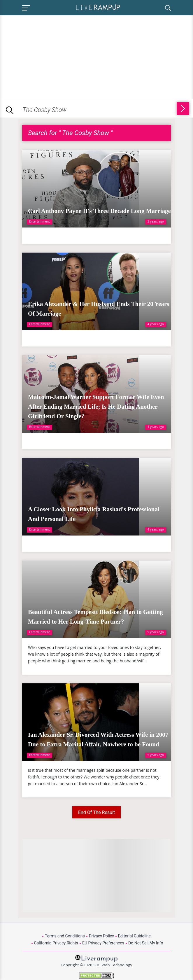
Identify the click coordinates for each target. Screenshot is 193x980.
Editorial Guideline (134, 936)
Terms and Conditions (65, 936)
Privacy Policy (101, 936)
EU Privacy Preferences (103, 943)
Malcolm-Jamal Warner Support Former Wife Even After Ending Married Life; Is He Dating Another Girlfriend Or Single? (96, 407)
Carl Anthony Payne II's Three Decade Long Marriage (99, 211)
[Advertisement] (49, 56)
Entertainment (40, 221)
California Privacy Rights (56, 943)
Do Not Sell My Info (146, 943)
